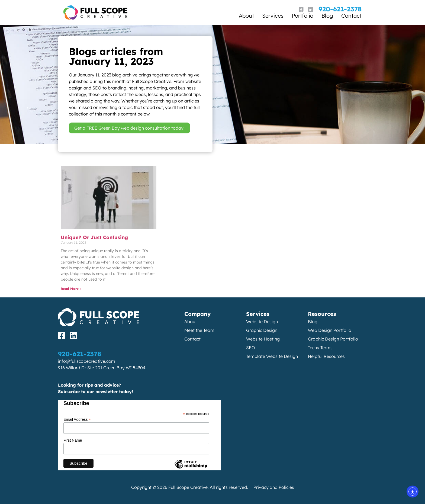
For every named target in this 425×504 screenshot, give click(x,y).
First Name (73, 440)
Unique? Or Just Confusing (94, 237)
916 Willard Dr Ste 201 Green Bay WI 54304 (102, 368)
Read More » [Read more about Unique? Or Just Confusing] (71, 289)
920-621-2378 (340, 9)
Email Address (77, 419)
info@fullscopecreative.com (87, 361)
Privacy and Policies (274, 487)
